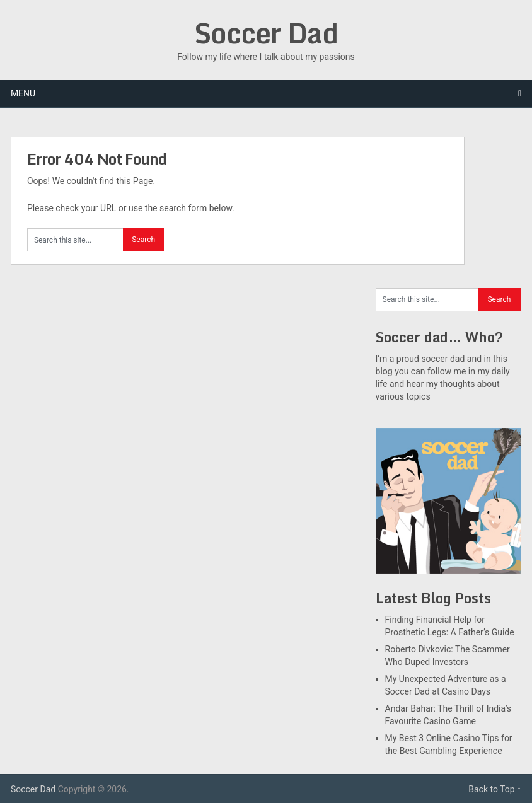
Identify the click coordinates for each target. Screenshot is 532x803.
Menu (23, 93)
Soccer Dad (266, 33)
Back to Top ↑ (495, 789)
